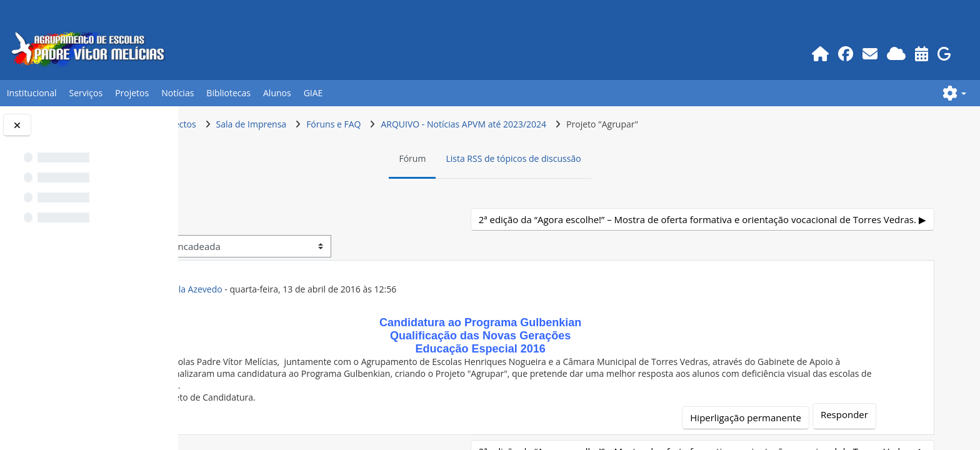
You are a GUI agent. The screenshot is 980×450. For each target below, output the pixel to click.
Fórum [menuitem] (495, 158)
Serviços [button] (86, 93)
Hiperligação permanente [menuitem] (763, 417)
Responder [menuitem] (862, 414)
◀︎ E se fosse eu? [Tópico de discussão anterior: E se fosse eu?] (253, 219)
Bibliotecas (228, 93)
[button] (954, 93)
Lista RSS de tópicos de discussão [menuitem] (596, 158)
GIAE (313, 93)
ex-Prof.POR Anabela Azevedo (326, 289)
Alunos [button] (277, 93)
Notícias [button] (177, 93)
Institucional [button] (32, 93)
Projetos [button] (132, 93)
